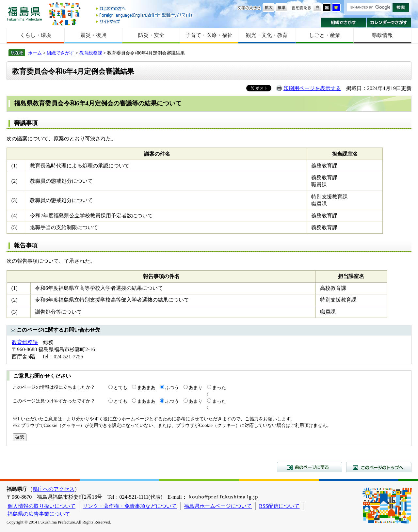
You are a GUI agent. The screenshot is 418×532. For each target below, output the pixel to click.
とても (121, 387)
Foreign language (145, 15)
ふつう (172, 387)
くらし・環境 (36, 35)
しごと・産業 (325, 35)
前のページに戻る (310, 467)
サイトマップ (145, 21)
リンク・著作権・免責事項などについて (130, 506)
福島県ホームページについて (218, 506)
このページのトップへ (379, 467)
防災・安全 (151, 35)
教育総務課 (91, 53)
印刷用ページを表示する (312, 88)
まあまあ (146, 387)
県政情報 (382, 35)
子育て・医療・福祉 (209, 35)
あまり (196, 387)
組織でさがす (343, 23)
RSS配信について (279, 506)
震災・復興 (93, 35)
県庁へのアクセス (54, 489)
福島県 (24, 14)
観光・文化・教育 (267, 35)
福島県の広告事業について (39, 514)
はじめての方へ (145, 9)
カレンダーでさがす (389, 23)
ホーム (35, 53)
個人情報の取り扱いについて (41, 506)
